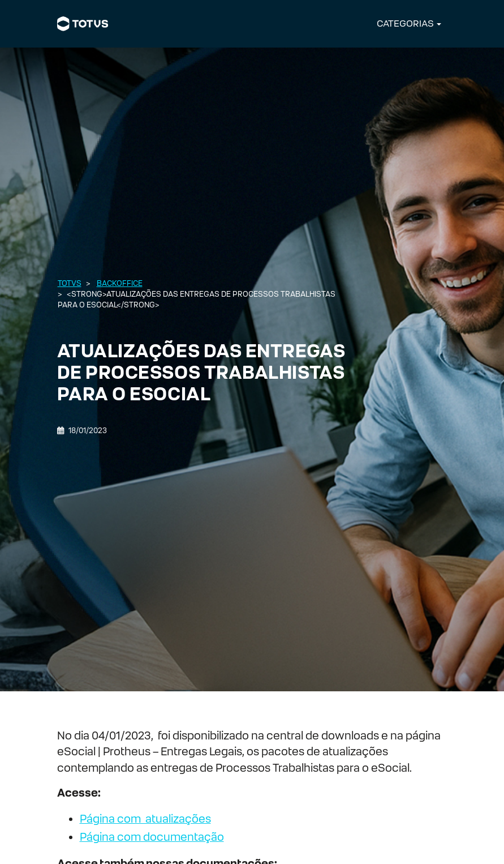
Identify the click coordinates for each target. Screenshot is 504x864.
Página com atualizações (145, 819)
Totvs (70, 283)
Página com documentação (152, 837)
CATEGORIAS (405, 23)
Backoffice (120, 283)
